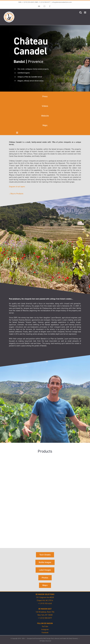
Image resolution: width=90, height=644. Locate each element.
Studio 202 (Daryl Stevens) (70, 639)
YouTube (45, 626)
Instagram (45, 629)
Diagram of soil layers (17, 187)
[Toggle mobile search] (81, 12)
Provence (28, 62)
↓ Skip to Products (16, 194)
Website (45, 116)
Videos (45, 106)
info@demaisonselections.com (62, 2)
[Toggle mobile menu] (85, 12)
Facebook (45, 633)
